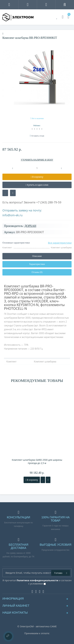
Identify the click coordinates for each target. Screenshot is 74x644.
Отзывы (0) (37, 272)
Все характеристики (60, 243)
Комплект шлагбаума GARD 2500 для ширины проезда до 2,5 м (37, 461)
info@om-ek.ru (13, 215)
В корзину (32, 480)
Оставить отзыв (38, 136)
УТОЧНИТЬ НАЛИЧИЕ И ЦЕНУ (37, 160)
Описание (37, 256)
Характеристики (37, 264)
